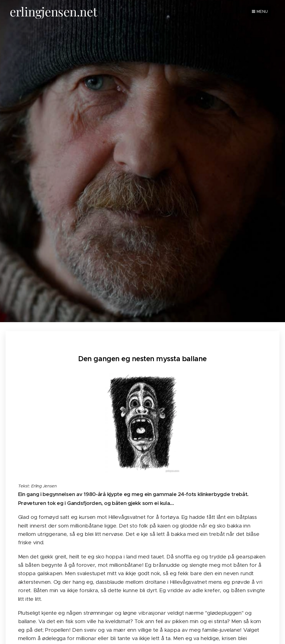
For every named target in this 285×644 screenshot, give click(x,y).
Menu (260, 11)
